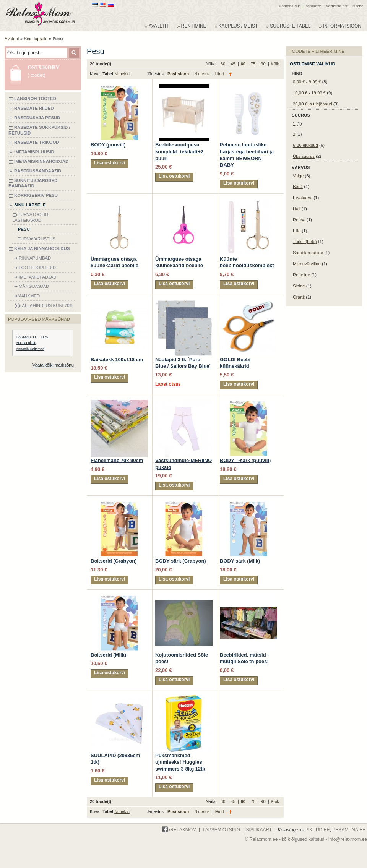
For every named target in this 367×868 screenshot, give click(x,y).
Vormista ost (337, 6)
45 (233, 64)
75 (254, 64)
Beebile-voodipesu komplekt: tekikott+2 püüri (179, 151)
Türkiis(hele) (305, 242)
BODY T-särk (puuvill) (245, 460)
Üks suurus (304, 156)
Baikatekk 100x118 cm (117, 359)
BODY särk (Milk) (240, 561)
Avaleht (12, 39)
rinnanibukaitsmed (30, 349)
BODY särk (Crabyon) (181, 561)
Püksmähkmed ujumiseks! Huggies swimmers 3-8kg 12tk (180, 762)
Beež (298, 187)
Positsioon (179, 74)
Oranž (299, 297)
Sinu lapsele (36, 39)
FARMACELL (27, 337)
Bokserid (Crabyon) (114, 561)
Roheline (301, 275)
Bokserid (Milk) (108, 655)
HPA (45, 337)
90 (264, 64)
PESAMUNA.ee (349, 830)
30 (223, 64)
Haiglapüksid (26, 343)
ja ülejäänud (313, 104)
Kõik (275, 64)
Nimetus (202, 74)
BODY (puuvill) (108, 145)
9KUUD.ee (318, 830)
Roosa (299, 220)
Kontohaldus (290, 6)
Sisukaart (259, 830)
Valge (298, 176)
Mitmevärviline (307, 264)
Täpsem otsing (221, 830)
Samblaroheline (308, 253)
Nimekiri (122, 74)
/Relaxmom (179, 830)
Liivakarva (303, 198)
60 (244, 64)
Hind (220, 74)
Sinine (299, 286)
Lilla (297, 231)
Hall (297, 209)
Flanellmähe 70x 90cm (117, 460)
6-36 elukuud (305, 145)
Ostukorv (313, 6)
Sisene (358, 6)
